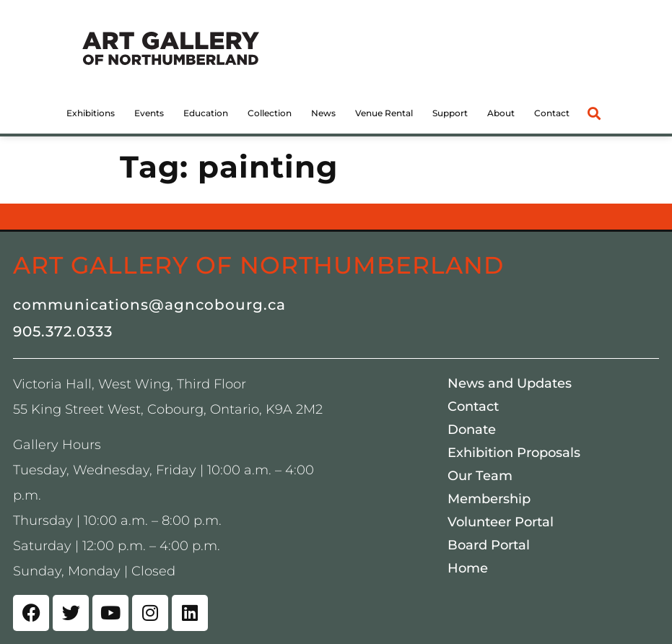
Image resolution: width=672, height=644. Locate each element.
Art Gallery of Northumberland (258, 265)
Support (450, 113)
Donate (472, 430)
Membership (489, 499)
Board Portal (489, 545)
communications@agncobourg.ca (149, 305)
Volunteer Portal (501, 522)
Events (149, 113)
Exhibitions (91, 113)
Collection (270, 113)
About (501, 113)
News (323, 113)
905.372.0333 (63, 331)
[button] (594, 113)
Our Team (480, 476)
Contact (552, 113)
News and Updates (510, 383)
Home (468, 568)
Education (206, 113)
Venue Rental (384, 113)
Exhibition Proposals (514, 453)
